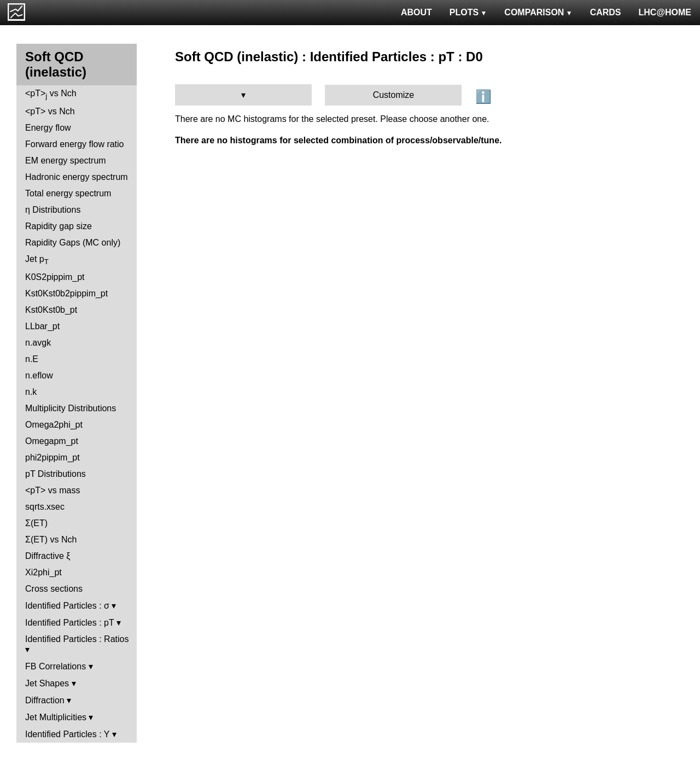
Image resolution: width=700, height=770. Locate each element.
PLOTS (468, 12)
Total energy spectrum (68, 193)
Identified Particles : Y (67, 734)
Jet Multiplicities (56, 717)
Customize (394, 95)
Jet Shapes (47, 683)
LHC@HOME (665, 12)
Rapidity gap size (59, 226)
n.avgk (38, 343)
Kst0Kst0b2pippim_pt (66, 293)
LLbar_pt (42, 326)
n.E (32, 359)
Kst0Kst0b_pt (51, 310)
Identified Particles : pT (69, 623)
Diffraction (45, 700)
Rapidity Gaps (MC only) (73, 243)
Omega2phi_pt (54, 425)
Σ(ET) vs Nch (51, 539)
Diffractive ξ (48, 556)
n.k (31, 392)
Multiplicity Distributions (71, 408)
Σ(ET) (36, 523)
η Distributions (53, 210)
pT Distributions (56, 474)
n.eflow (39, 375)
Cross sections (54, 589)
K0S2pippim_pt (55, 277)
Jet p (37, 260)
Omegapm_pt (52, 441)
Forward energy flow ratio (75, 144)
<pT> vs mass (52, 490)
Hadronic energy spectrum (77, 177)
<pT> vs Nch (51, 94)
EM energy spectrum (66, 161)
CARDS (606, 12)
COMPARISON (538, 12)
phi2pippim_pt (52, 457)
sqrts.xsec (45, 507)
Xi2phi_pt (43, 572)
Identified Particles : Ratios (77, 639)
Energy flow (48, 128)
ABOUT (416, 12)
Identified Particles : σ (67, 606)
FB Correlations (56, 666)
